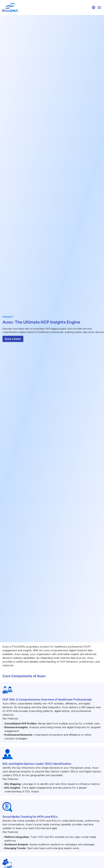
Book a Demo (13, 339)
